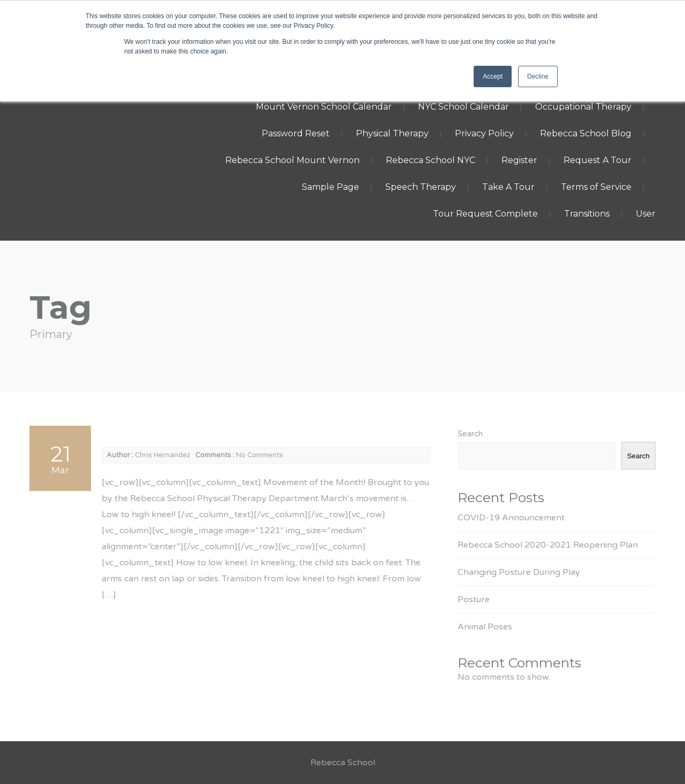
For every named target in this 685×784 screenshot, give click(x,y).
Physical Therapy (392, 133)
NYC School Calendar (463, 107)
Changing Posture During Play (519, 572)
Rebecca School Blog (586, 133)
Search (470, 434)
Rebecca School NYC (431, 160)
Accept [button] (493, 76)
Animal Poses (485, 627)
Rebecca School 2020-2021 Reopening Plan (548, 545)
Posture (474, 599)
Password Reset (296, 133)
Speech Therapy (421, 187)
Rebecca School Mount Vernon (292, 160)
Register (519, 160)
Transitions (587, 214)
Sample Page (330, 187)
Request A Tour (598, 160)
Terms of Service (596, 187)
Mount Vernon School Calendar (324, 107)
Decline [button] (538, 76)
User (646, 214)
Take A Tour (508, 187)
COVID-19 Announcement (511, 518)
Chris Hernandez (162, 455)
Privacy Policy (484, 133)
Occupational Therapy (583, 107)
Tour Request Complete (485, 214)
